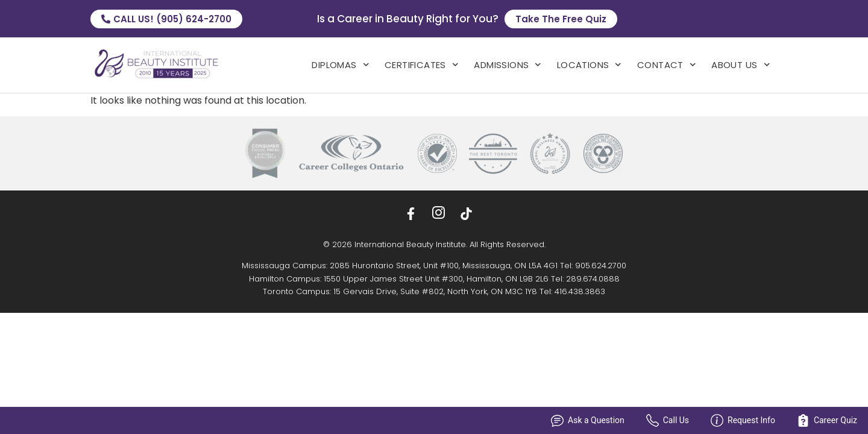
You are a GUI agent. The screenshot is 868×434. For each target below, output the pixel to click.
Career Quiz (827, 420)
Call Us (668, 420)
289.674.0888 (593, 279)
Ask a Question (588, 420)
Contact (666, 65)
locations (589, 65)
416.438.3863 (580, 291)
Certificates (421, 65)
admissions (508, 65)
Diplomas (340, 65)
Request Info (743, 420)
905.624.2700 (601, 266)
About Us (741, 65)
